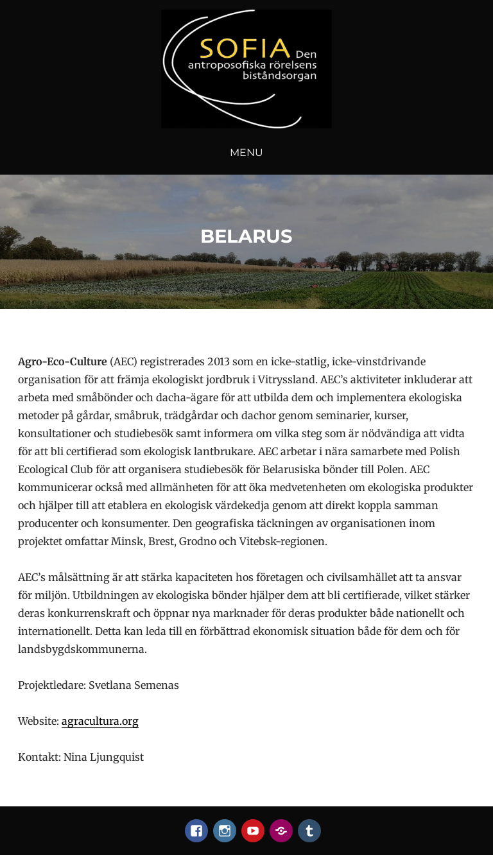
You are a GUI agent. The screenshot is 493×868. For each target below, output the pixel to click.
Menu (246, 152)
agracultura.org (100, 721)
